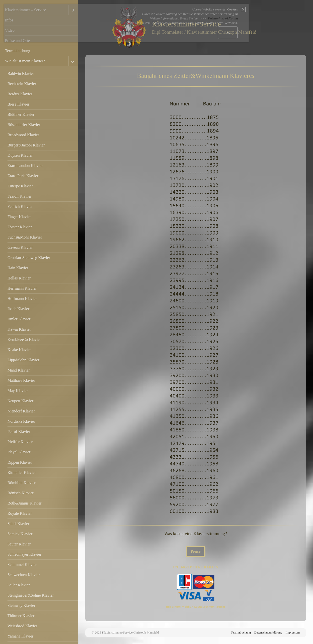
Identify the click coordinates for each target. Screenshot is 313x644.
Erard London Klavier (25, 166)
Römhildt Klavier (21, 483)
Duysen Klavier (20, 155)
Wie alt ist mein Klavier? (25, 61)
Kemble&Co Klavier (24, 339)
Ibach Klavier (18, 309)
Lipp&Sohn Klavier (23, 360)
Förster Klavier (20, 227)
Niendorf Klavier (21, 411)
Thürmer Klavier (21, 616)
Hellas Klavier (19, 278)
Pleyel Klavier (19, 452)
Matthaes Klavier (21, 380)
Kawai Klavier (19, 329)
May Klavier (18, 391)
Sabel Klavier (18, 524)
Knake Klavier (19, 350)
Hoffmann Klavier (22, 299)
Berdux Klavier (20, 94)
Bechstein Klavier (22, 84)
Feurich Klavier (20, 206)
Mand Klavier (19, 370)
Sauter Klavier (19, 544)
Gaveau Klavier (20, 247)
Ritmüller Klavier (22, 472)
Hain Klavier (18, 268)
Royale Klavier (20, 513)
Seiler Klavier (19, 585)
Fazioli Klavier (19, 196)
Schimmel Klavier (22, 565)
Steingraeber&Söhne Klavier (31, 595)
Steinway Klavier (21, 605)
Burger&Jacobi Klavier (26, 145)
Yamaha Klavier (20, 636)
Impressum (293, 633)
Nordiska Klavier (21, 421)
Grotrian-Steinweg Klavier (29, 258)
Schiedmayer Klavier (24, 554)
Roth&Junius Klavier (24, 503)
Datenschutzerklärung (268, 633)
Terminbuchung (18, 51)
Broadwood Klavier (23, 135)
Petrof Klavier (19, 432)
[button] (196, 551)
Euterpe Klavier (20, 186)
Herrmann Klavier (22, 288)
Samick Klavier (20, 534)
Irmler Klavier (19, 319)
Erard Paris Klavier (23, 176)
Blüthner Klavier (21, 114)
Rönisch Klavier (20, 493)
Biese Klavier (18, 104)
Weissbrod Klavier (22, 626)
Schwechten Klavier (24, 575)
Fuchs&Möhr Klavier (25, 237)
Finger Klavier (19, 217)
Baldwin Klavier (21, 73)
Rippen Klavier (20, 462)
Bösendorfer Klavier (24, 125)
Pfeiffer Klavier (20, 442)
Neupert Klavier (20, 401)
